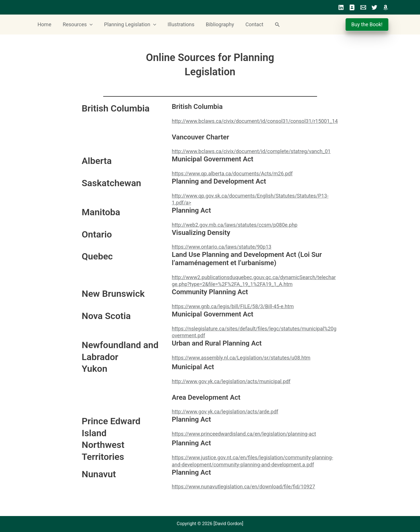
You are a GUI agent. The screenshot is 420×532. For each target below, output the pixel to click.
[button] (88, 25)
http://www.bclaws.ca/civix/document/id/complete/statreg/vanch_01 (251, 151)
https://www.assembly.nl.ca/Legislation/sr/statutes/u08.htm (241, 358)
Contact (248, 24)
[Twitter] (374, 7)
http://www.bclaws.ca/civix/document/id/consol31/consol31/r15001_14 (255, 121)
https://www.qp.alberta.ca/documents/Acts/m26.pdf (232, 173)
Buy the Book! (367, 24)
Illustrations (177, 24)
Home (44, 24)
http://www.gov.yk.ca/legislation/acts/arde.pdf (225, 412)
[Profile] (352, 7)
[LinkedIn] (341, 7)
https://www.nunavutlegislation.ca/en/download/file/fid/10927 (244, 487)
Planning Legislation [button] (127, 25)
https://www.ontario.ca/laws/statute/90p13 (222, 247)
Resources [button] (76, 25)
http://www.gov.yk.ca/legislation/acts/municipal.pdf (231, 381)
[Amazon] (385, 7)
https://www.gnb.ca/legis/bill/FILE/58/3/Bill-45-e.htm (233, 306)
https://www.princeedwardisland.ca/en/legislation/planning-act (244, 434)
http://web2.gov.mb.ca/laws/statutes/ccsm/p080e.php (235, 225)
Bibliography (215, 24)
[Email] (363, 7)
